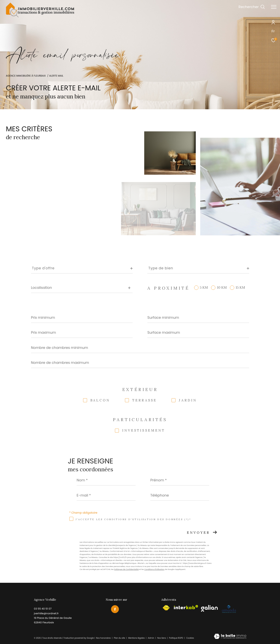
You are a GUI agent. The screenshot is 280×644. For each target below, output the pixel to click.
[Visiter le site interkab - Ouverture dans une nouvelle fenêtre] (186, 607)
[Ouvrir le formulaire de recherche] (252, 7)
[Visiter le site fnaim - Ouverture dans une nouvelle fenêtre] (166, 608)
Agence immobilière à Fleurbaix (26, 76)
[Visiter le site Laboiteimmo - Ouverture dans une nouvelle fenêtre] (230, 637)
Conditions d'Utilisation (154, 569)
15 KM (240, 288)
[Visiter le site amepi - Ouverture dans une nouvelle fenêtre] (229, 609)
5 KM (204, 288)
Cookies (190, 638)
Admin (151, 638)
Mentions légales (137, 638)
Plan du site (120, 638)
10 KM (222, 288)
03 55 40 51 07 (43, 609)
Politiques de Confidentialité (126, 569)
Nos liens (162, 638)
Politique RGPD (176, 638)
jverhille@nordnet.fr (46, 613)
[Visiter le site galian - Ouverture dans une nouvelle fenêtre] (209, 608)
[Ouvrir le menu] (274, 7)
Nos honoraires (103, 638)
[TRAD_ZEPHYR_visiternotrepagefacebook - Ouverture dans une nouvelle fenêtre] (115, 609)
